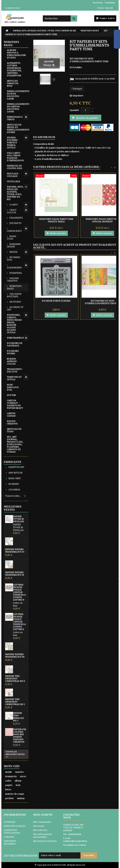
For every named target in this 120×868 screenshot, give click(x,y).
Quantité (74, 110)
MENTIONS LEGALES (15, 826)
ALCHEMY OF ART (15, 308)
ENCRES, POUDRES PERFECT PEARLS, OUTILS (12, 143)
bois (18, 785)
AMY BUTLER (15, 473)
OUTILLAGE (13, 182)
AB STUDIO (15, 302)
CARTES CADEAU (11, 415)
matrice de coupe (15, 794)
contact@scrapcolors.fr (76, 841)
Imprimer (78, 96)
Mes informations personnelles (42, 836)
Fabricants (12, 462)
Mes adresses (40, 830)
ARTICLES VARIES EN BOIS (13, 83)
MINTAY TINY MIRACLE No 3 (18, 717)
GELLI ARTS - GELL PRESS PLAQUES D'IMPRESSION (15, 157)
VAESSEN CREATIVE (13, 280)
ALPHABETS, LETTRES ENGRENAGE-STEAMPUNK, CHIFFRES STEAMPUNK (14, 69)
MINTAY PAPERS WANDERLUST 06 (15, 656)
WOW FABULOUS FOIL (13, 387)
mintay (21, 798)
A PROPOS (9, 837)
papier (9, 785)
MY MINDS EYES (14, 259)
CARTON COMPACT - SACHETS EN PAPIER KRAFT (15, 404)
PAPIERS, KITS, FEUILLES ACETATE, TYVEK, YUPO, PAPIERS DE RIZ (15, 193)
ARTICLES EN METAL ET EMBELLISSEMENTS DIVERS (18, 129)
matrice (19, 772)
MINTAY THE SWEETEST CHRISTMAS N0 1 (15, 702)
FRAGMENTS (16, 218)
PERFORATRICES (16, 338)
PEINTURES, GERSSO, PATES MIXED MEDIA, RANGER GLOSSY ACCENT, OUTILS (14, 324)
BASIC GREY (14, 478)
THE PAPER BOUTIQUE (14, 295)
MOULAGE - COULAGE (13, 175)
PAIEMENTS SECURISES (10, 843)
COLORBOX (14, 490)
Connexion (110, 3)
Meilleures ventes (13, 508)
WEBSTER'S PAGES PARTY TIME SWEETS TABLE (56, 220)
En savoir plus (44, 137)
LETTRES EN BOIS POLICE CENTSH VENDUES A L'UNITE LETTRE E (19, 622)
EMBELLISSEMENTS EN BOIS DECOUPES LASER (18, 95)
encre (23, 776)
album (18, 781)
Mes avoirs (39, 826)
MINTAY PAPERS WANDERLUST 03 (15, 551)
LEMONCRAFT (14, 231)
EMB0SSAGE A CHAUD (15, 118)
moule (9, 772)
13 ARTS (13, 205)
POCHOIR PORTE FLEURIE (56, 301)
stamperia (11, 776)
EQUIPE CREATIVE (12, 422)
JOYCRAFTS (15, 223)
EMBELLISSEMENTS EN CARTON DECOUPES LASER (18, 108)
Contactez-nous (12, 8)
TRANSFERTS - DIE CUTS (15, 370)
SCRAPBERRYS (14, 268)
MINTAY (13, 252)
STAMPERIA (15, 273)
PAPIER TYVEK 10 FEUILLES (18, 519)
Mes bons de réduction (45, 841)
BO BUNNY (13, 484)
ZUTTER (11, 395)
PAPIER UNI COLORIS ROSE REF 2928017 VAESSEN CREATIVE (20, 736)
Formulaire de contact (75, 845)
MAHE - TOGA (12, 238)
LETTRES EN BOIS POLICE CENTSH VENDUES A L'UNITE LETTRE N (19, 592)
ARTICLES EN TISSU (14, 430)
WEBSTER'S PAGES (14, 287)
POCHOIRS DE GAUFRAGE (15, 344)
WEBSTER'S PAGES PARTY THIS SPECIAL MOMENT (102, 220)
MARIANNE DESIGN (14, 245)
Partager (77, 89)
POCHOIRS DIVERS (13, 352)
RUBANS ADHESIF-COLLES (12, 361)
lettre (8, 790)
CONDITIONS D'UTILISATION (12, 832)
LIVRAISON (9, 822)
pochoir (9, 798)
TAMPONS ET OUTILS (14, 378)
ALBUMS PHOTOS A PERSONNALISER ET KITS (16, 54)
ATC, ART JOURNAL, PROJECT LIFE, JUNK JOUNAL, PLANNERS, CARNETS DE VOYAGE (15, 444)
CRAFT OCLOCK (12, 211)
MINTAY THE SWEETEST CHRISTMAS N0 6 (15, 679)
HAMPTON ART (16, 467)
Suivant (54, 79)
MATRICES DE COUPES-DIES (15, 167)
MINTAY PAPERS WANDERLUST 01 (15, 574)
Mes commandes (42, 822)
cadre (8, 781)
